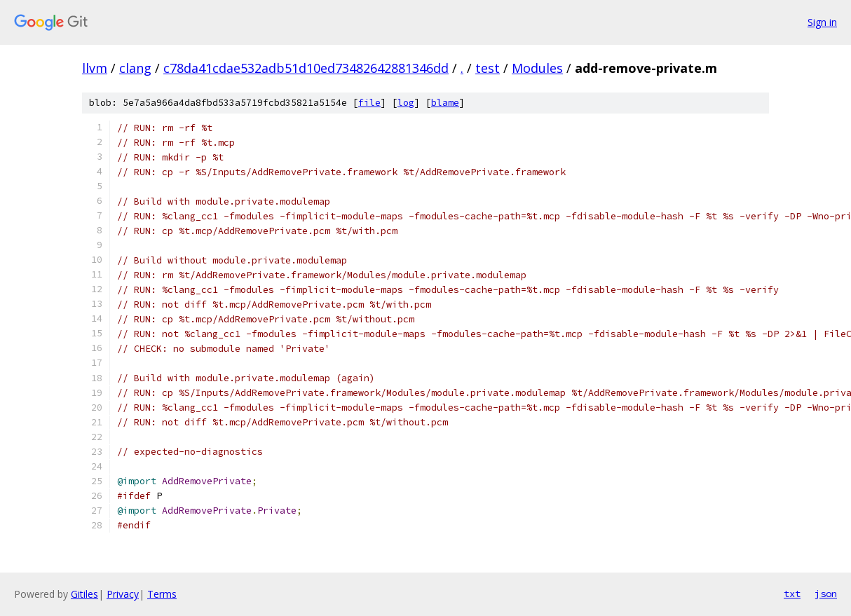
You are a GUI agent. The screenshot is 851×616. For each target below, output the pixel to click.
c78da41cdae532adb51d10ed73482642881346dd (306, 68)
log (406, 103)
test (488, 68)
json (826, 594)
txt (792, 594)
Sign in (822, 22)
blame (445, 103)
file (369, 103)
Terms (162, 594)
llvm (95, 68)
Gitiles (84, 594)
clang (135, 68)
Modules (537, 68)
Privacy (123, 594)
